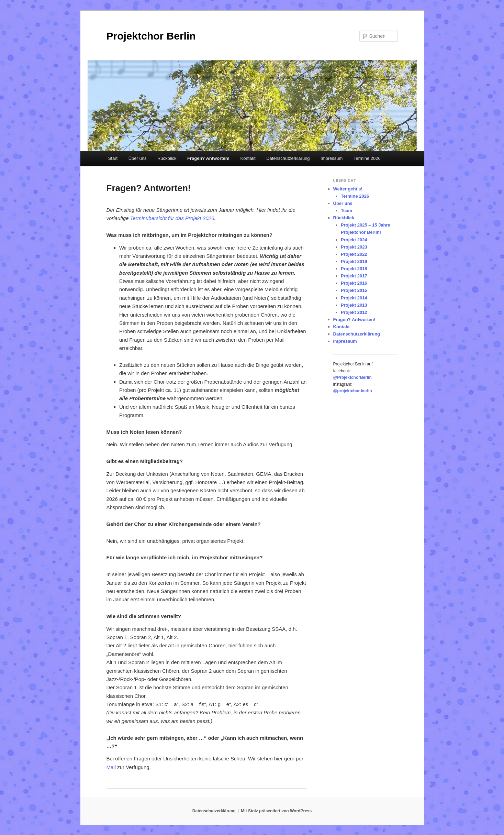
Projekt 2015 (354, 290)
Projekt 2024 (354, 240)
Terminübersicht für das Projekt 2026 (172, 218)
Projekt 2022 (354, 254)
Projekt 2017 (354, 276)
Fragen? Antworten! (208, 158)
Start (113, 158)
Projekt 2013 (354, 305)
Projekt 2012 (354, 312)
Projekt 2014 (354, 298)
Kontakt (248, 158)
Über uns (138, 158)
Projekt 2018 (354, 269)
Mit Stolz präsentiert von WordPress (276, 811)
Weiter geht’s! (348, 189)
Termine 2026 (367, 158)
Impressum (332, 158)
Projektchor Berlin (151, 36)
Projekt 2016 (354, 283)
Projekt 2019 (354, 261)
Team (346, 211)
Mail (111, 767)
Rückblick (167, 158)
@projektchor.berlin (353, 391)
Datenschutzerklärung (288, 158)
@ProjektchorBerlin (352, 377)
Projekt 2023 (354, 247)
